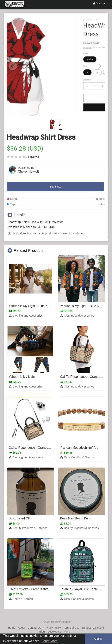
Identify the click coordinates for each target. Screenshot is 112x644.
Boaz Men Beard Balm (76, 518)
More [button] (68, 632)
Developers (54, 632)
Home (12, 628)
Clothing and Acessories (28, 316)
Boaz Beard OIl (19, 518)
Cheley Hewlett (28, 171)
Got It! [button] (98, 639)
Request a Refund (93, 628)
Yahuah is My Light (22, 377)
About (22, 628)
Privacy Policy (52, 628)
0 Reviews (32, 157)
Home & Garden (23, 599)
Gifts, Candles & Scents (79, 457)
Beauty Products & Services (30, 528)
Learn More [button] (50, 641)
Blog (42, 632)
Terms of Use (71, 628)
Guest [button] (99, 3)
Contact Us (34, 628)
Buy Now (55, 186)
